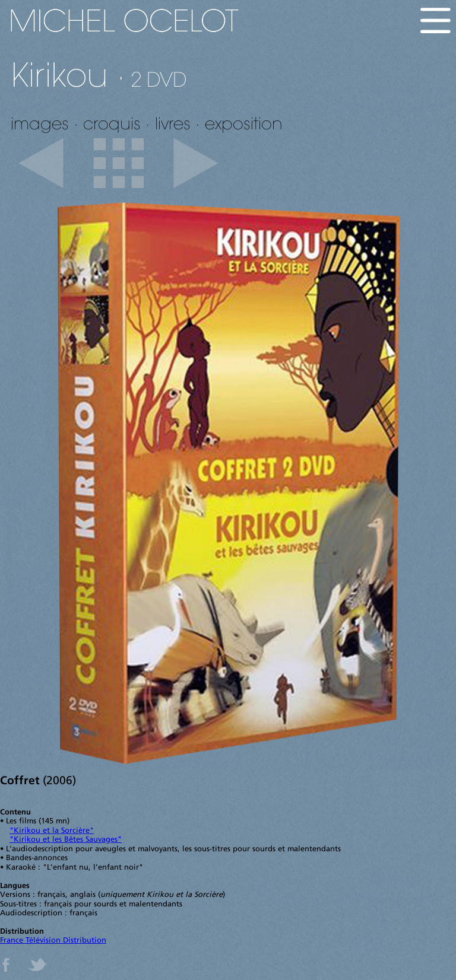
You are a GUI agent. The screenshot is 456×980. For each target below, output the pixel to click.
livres (173, 123)
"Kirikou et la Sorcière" (52, 831)
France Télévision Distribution (53, 941)
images (40, 123)
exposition (244, 123)
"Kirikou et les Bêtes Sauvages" (66, 840)
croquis (112, 123)
